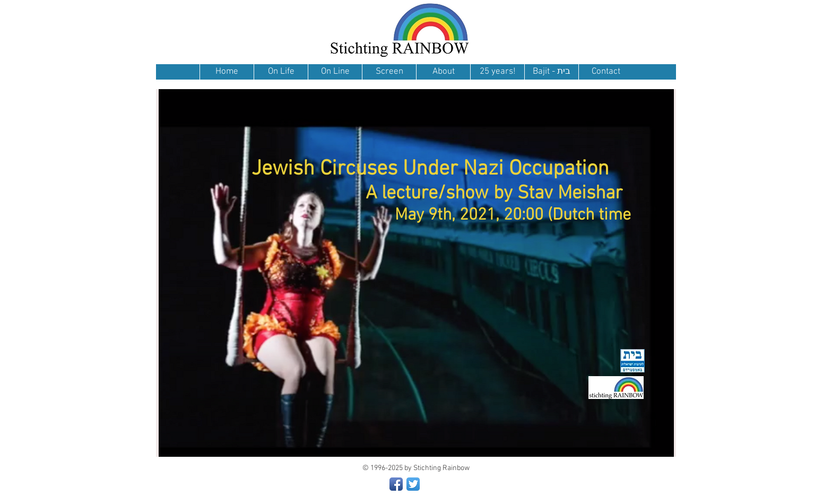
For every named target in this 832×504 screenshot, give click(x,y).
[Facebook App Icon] (396, 484)
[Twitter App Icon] (413, 484)
